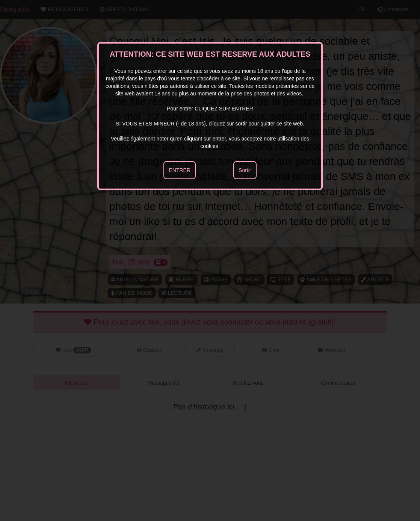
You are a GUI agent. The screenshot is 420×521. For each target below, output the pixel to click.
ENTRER (180, 170)
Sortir (245, 170)
